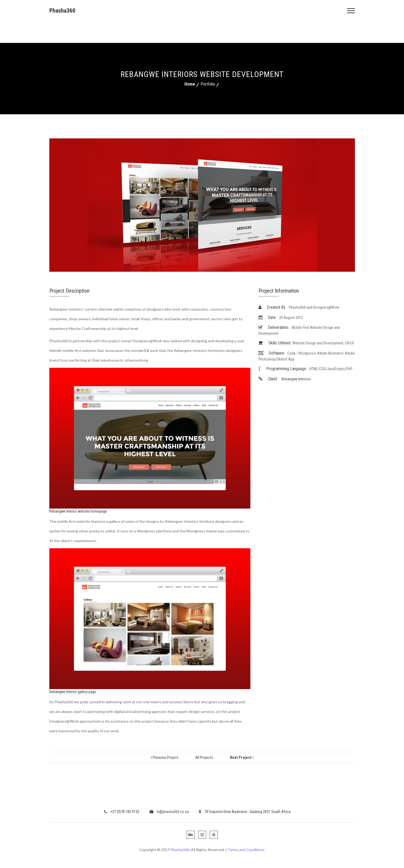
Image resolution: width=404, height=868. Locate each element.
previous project (164, 757)
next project (242, 757)
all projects (204, 757)
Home (190, 84)
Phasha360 (62, 11)
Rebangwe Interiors (296, 379)
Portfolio (208, 84)
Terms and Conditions (246, 850)
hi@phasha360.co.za (169, 812)
